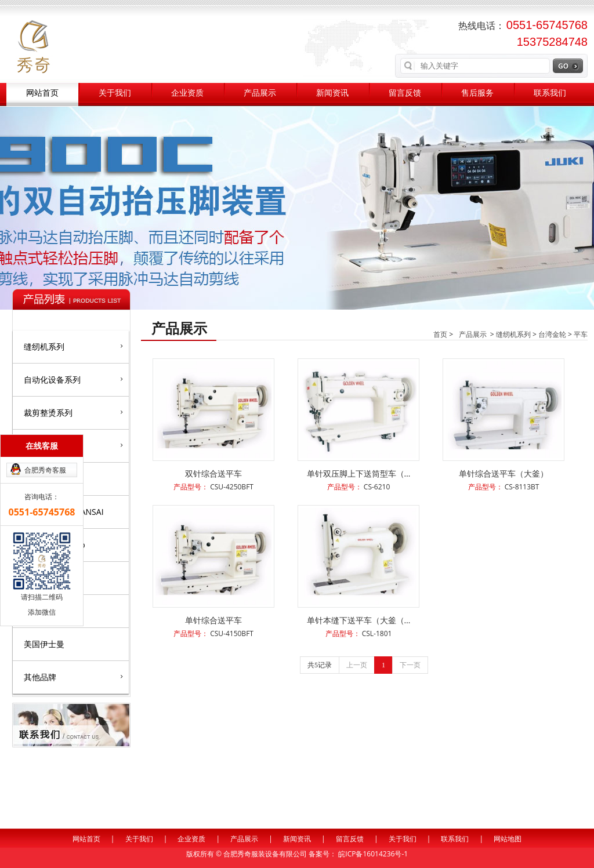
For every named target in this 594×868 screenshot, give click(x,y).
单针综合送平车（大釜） (504, 473)
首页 (440, 334)
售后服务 (477, 93)
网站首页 (42, 93)
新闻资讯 (332, 93)
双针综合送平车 (213, 473)
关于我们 (115, 93)
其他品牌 (73, 677)
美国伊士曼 (44, 644)
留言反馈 (405, 93)
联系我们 (550, 93)
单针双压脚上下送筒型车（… (359, 473)
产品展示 (260, 93)
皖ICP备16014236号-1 (373, 854)
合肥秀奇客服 (45, 470)
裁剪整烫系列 (73, 412)
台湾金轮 (552, 334)
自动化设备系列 (73, 379)
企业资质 (187, 93)
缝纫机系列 (73, 346)
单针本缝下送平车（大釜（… (359, 620)
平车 (581, 334)
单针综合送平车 (213, 620)
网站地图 (508, 839)
